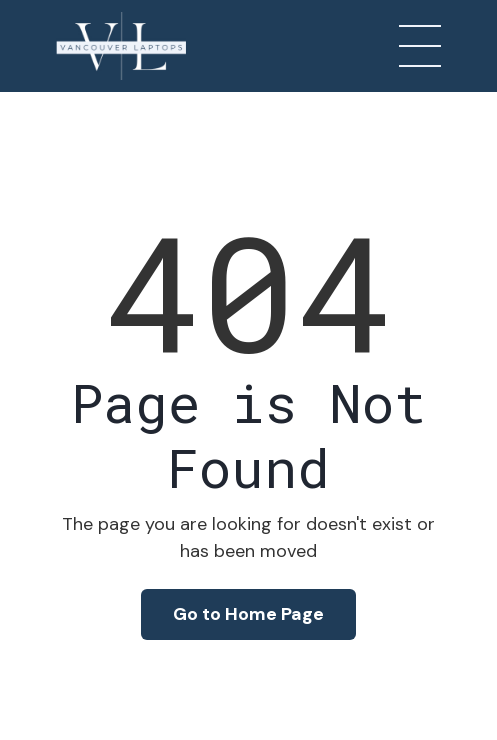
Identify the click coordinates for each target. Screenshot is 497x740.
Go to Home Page (248, 614)
